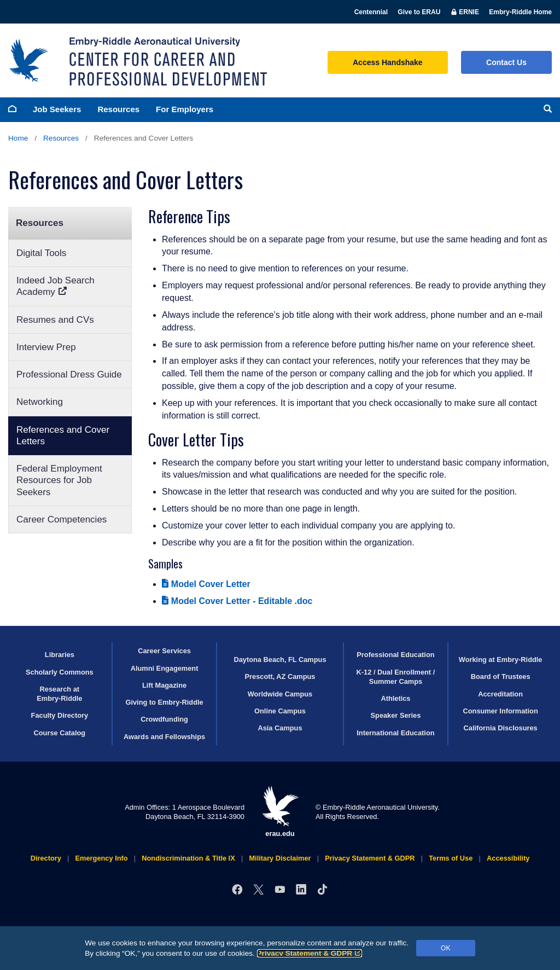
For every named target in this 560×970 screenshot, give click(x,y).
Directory (46, 858)
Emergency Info (102, 858)
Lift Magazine (164, 685)
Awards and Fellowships (164, 737)
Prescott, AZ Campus (280, 676)
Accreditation (500, 694)
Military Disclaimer (280, 858)
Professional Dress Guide (69, 374)
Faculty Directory (60, 715)
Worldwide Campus (280, 694)
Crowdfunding (164, 719)
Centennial (371, 12)
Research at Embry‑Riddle (59, 694)
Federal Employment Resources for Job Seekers (59, 480)
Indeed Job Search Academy (56, 286)
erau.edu (280, 812)
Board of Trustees (501, 676)
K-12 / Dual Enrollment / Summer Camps (396, 677)
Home (18, 138)
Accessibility (508, 858)
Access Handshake (388, 62)
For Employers (185, 109)
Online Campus (280, 711)
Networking (40, 402)
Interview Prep (46, 347)
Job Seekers (57, 109)
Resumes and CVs (55, 320)
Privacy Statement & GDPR (310, 953)
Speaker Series (396, 715)
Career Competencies (62, 519)
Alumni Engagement (165, 668)
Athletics (395, 698)
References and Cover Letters (63, 435)
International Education (395, 733)
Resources (118, 109)
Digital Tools (41, 253)
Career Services (164, 651)
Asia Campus (280, 728)
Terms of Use (451, 858)
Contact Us (506, 62)
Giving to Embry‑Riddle (164, 702)
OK (445, 948)
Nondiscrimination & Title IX (188, 858)
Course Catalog (60, 733)
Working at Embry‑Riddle (501, 660)
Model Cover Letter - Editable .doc (237, 601)
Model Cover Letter (206, 584)
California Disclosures (501, 728)
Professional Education (395, 655)
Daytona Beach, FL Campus (280, 660)
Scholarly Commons (60, 672)
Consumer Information (501, 711)
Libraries (60, 655)
